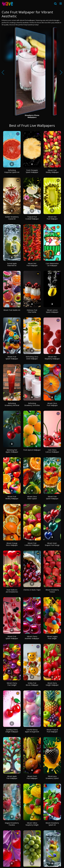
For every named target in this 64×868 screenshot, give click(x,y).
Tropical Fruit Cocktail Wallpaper (32, 218)
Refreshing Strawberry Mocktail (12, 404)
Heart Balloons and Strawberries (12, 591)
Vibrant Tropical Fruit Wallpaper (52, 731)
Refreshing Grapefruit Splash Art (12, 171)
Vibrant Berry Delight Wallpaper (52, 684)
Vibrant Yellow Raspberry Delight (32, 824)
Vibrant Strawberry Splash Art (52, 824)
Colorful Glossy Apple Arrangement (32, 731)
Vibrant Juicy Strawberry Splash (52, 777)
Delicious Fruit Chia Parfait (32, 311)
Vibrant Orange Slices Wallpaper (12, 544)
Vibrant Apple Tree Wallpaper (12, 777)
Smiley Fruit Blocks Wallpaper (32, 684)
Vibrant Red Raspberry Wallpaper (52, 358)
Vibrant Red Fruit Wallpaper (32, 264)
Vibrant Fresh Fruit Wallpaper (32, 777)
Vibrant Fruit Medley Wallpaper (52, 171)
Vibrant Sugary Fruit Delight (52, 637)
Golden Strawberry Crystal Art (12, 218)
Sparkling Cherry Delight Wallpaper (12, 731)
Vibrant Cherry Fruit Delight (12, 684)
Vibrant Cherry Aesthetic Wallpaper (32, 637)
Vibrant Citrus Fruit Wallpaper (52, 404)
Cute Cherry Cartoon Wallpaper (52, 451)
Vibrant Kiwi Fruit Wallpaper (52, 218)
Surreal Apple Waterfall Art (12, 264)
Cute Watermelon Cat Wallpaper (52, 264)
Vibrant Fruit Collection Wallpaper (32, 544)
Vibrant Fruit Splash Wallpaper (12, 358)
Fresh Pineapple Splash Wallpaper (32, 171)
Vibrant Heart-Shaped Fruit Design (52, 544)
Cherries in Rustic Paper (32, 590)
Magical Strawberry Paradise (12, 824)
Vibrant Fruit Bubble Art (12, 310)
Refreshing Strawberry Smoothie (32, 404)
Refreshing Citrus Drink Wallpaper (32, 358)
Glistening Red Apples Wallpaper (12, 451)
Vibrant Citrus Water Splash (32, 498)
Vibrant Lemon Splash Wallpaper (52, 311)
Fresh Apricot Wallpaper (32, 450)
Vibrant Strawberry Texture (52, 591)
